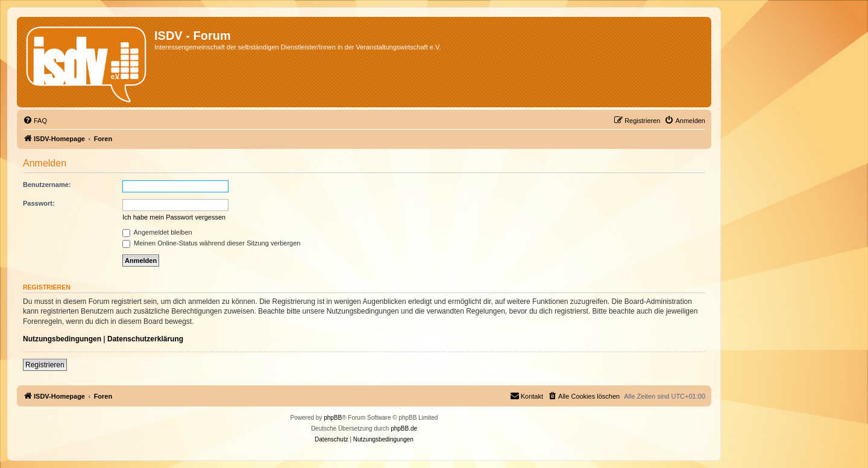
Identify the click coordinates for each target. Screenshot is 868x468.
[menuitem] (35, 121)
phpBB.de (404, 428)
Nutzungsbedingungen (62, 339)
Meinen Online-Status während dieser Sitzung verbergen (211, 243)
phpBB (333, 418)
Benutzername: (47, 185)
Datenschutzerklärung (145, 339)
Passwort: (39, 203)
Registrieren (45, 365)
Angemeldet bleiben (157, 232)
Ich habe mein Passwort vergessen (174, 217)
